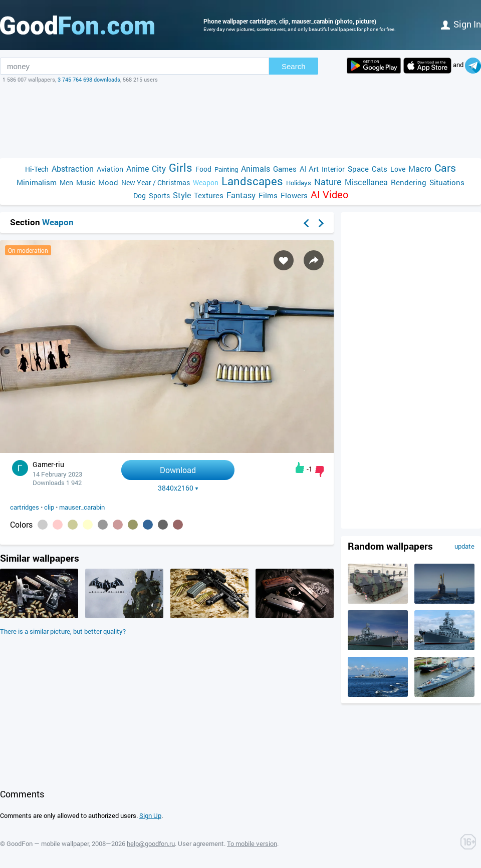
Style (182, 195)
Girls (181, 167)
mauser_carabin (82, 507)
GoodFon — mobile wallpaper (48, 843)
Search (294, 66)
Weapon (206, 182)
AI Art (309, 169)
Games (285, 169)
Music (86, 182)
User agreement (201, 843)
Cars (445, 168)
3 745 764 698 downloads (89, 79)
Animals (256, 168)
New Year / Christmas (156, 182)
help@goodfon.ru (151, 843)
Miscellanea (366, 182)
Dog (140, 195)
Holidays (299, 183)
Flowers (294, 195)
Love (398, 169)
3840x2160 (178, 488)
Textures (209, 195)
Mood (108, 182)
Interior (333, 169)
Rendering (409, 182)
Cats (380, 169)
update (464, 546)
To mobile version (252, 843)
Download (178, 470)
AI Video (329, 194)
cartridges (25, 507)
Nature (328, 182)
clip (49, 507)
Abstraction (73, 168)
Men (66, 182)
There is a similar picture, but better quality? (63, 631)
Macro (420, 168)
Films (268, 195)
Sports (159, 195)
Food (203, 169)
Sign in (461, 24)
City (159, 168)
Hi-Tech (37, 169)
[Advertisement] (241, 121)
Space (358, 169)
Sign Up (150, 815)
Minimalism (37, 182)
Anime (138, 168)
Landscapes (252, 181)
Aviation (110, 169)
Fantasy (241, 195)
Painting (226, 169)
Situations (447, 182)
